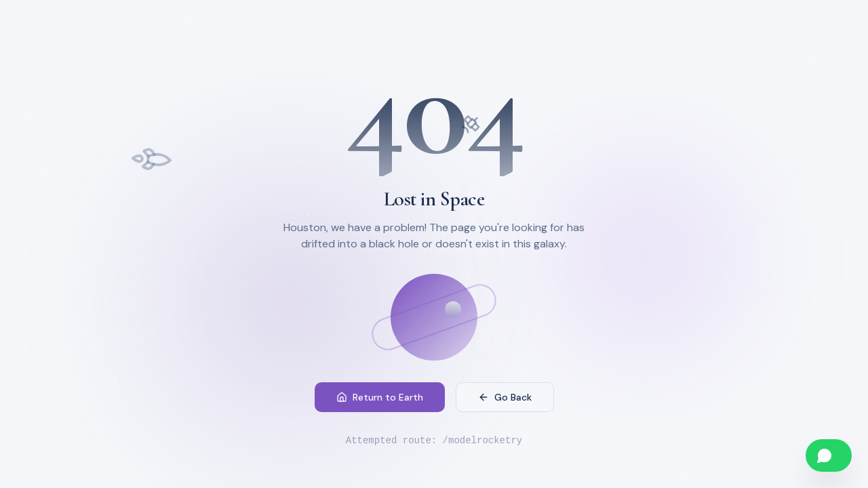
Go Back (505, 399)
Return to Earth (380, 399)
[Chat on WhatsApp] (829, 455)
